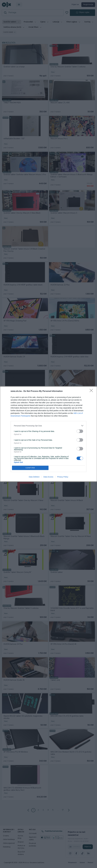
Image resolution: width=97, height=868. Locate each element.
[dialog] (48, 434)
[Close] (92, 391)
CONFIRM (30, 468)
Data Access (48, 477)
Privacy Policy (63, 477)
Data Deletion (34, 477)
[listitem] (48, 426)
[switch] (80, 431)
